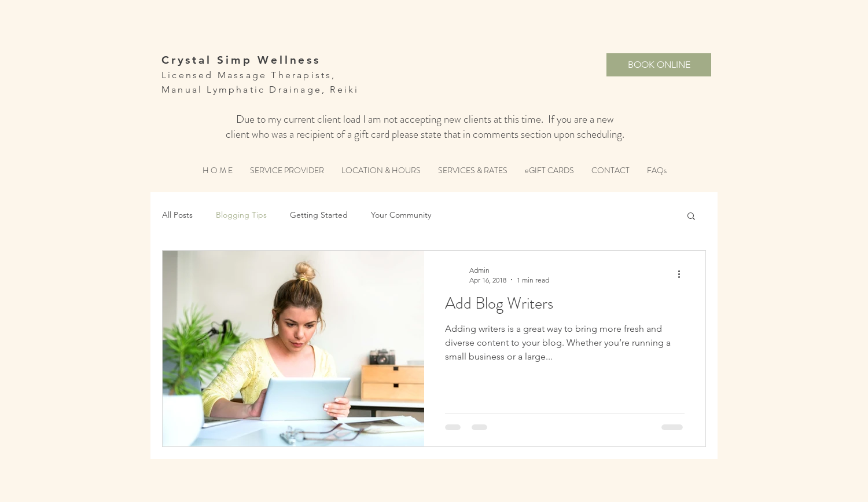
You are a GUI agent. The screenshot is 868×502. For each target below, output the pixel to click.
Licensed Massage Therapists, (249, 75)
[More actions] (683, 274)
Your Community (401, 215)
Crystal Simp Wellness (241, 60)
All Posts (177, 215)
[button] (691, 217)
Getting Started (319, 215)
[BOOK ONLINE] (659, 65)
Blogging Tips (241, 215)
